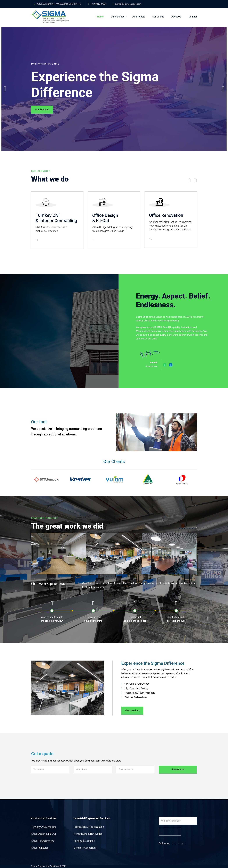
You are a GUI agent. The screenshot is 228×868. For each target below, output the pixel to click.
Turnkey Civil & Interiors (44, 827)
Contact (193, 17)
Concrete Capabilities (85, 848)
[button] (33, 553)
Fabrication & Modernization (89, 827)
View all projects (187, 528)
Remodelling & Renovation (88, 834)
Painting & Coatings (84, 841)
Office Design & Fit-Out (44, 834)
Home (100, 17)
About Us (176, 17)
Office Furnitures (40, 848)
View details (37, 240)
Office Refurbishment (42, 841)
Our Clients (158, 17)
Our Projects (138, 17)
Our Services (118, 17)
